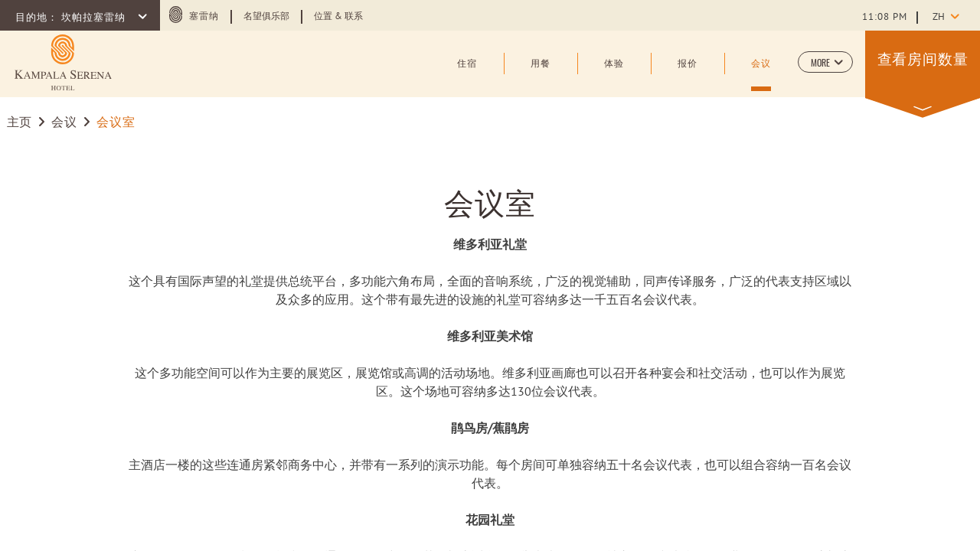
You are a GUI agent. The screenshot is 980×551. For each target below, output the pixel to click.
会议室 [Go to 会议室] (116, 123)
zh (939, 18)
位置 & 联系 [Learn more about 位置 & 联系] (338, 17)
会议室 (490, 201)
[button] (825, 62)
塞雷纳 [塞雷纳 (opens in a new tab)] (204, 17)
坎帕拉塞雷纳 (95, 18)
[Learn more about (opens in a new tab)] (63, 62)
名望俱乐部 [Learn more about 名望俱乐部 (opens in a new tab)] (266, 17)
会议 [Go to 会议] (64, 123)
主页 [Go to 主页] (20, 123)
